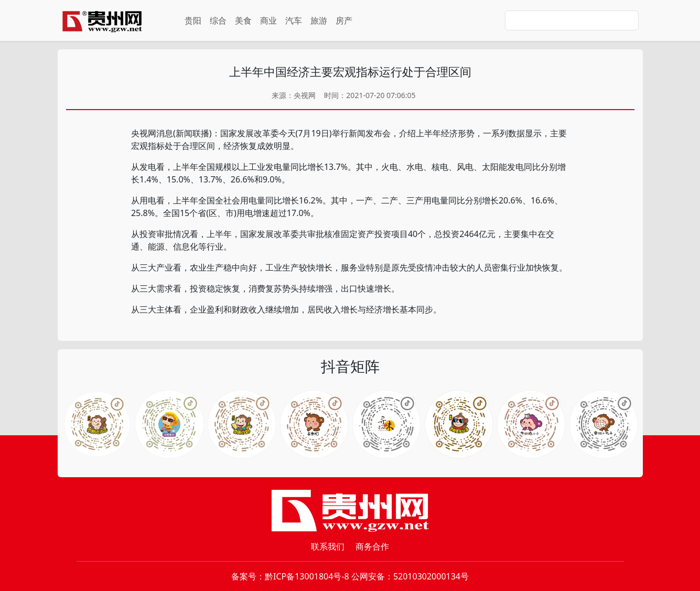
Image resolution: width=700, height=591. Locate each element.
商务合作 (372, 546)
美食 (243, 20)
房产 (344, 20)
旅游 (319, 20)
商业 (268, 20)
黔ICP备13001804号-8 (307, 576)
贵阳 (193, 20)
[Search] (572, 20)
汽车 (294, 20)
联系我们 (328, 546)
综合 (218, 20)
